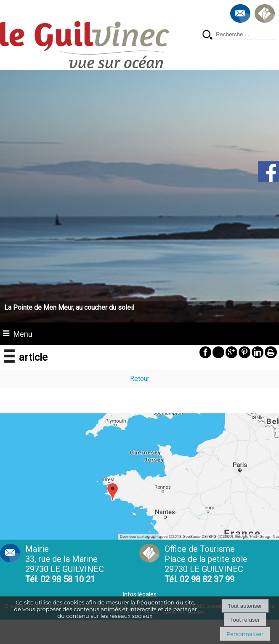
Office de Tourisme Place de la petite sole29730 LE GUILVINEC (206, 564)
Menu (23, 334)
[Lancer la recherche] (207, 36)
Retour (140, 379)
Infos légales (140, 594)
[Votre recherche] (245, 35)
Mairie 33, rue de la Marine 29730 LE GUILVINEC (65, 564)
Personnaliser (245, 634)
